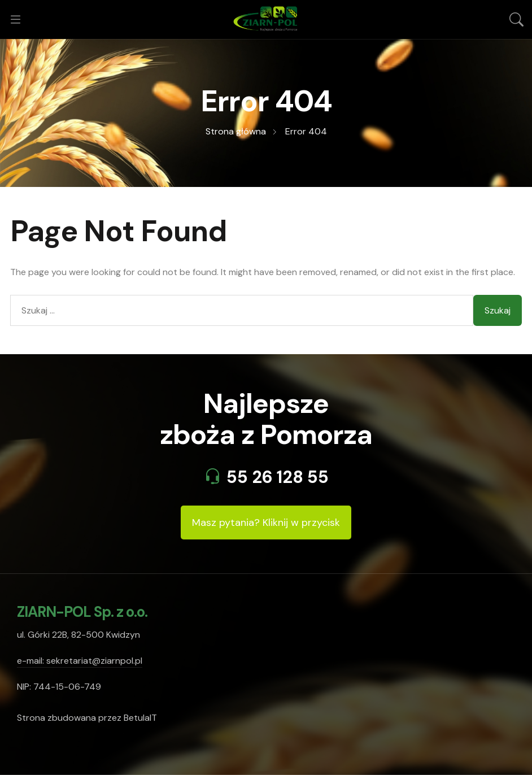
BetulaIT (140, 718)
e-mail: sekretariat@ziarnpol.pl (80, 661)
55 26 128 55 (278, 477)
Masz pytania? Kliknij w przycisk (266, 523)
